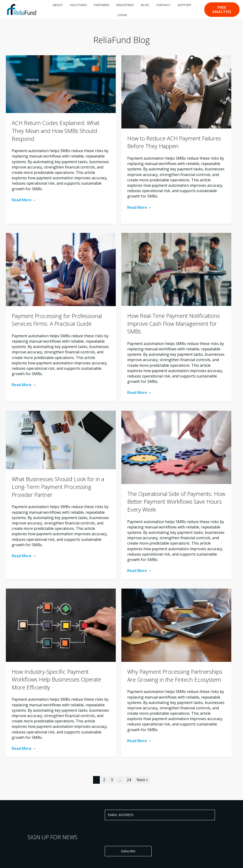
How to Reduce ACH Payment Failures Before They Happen (174, 142)
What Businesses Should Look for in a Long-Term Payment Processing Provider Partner (58, 487)
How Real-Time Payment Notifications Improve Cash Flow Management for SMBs (174, 323)
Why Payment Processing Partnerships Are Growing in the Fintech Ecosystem (175, 676)
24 (129, 780)
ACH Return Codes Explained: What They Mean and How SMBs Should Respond (56, 131)
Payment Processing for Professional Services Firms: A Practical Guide (57, 320)
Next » (142, 780)
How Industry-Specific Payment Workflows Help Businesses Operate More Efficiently (56, 679)
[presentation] (140, 833)
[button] (222, 10)
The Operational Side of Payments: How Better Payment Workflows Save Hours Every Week (176, 502)
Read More (24, 200)
